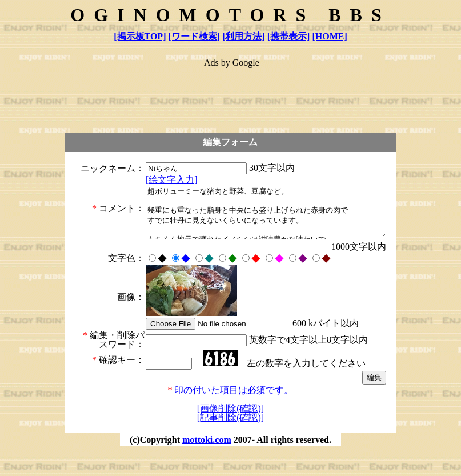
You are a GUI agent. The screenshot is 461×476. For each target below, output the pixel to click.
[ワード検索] (194, 36)
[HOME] (329, 36)
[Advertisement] (231, 95)
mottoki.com (207, 465)
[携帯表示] (289, 36)
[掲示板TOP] (140, 36)
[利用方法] (244, 36)
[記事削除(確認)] (230, 443)
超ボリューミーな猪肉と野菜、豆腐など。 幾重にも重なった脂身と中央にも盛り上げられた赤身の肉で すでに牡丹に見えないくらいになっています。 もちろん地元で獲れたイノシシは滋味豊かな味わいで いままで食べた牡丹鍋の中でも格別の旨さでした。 (252, 223)
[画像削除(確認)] (230, 434)
